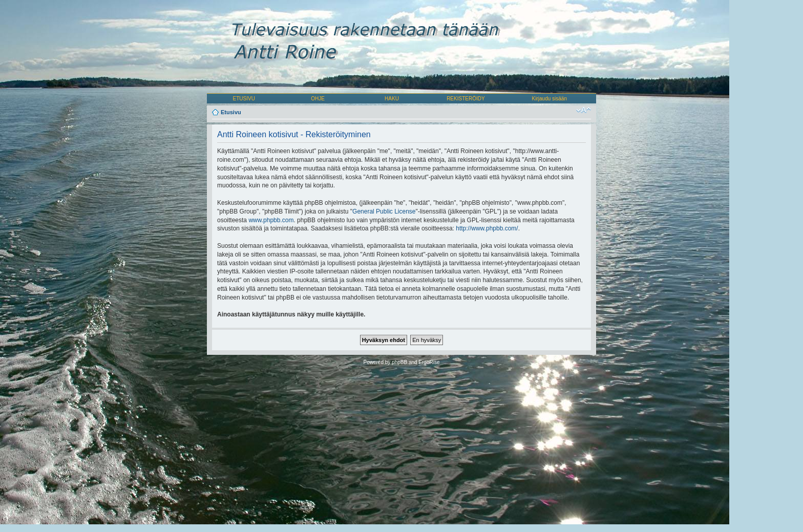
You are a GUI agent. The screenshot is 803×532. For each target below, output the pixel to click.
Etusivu (231, 112)
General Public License (384, 211)
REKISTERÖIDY (466, 99)
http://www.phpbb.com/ (487, 228)
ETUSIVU (244, 99)
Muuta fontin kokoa (584, 110)
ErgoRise (429, 362)
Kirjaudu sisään (550, 99)
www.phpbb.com (271, 220)
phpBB (399, 362)
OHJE (318, 99)
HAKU (392, 99)
